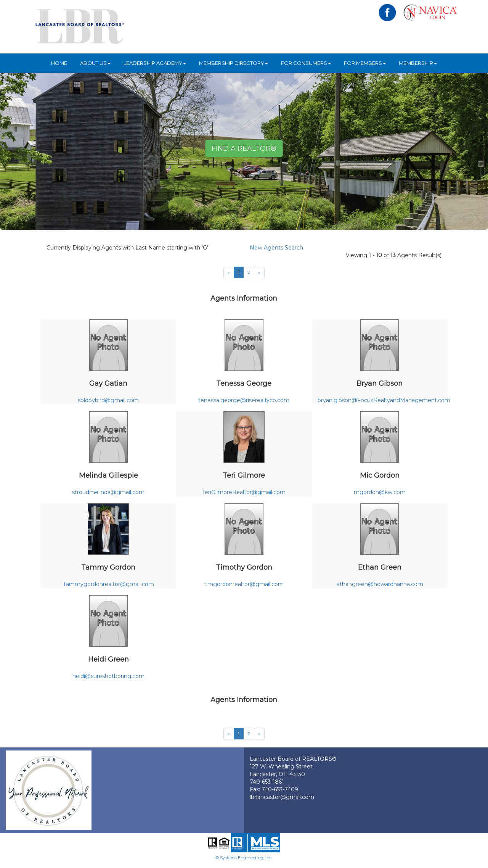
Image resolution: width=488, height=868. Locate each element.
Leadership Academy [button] (155, 63)
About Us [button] (95, 63)
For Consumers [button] (306, 63)
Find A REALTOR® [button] (244, 148)
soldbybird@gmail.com (108, 400)
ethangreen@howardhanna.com (380, 584)
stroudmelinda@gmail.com (108, 492)
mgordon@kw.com (380, 492)
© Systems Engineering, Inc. (244, 858)
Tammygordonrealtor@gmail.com (108, 584)
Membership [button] (418, 63)
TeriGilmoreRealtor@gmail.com (244, 492)
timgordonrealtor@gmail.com (244, 584)
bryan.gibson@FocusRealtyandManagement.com (384, 400)
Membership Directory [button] (234, 63)
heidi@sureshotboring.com (108, 676)
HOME (59, 63)
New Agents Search (276, 248)
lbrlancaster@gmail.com (282, 797)
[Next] (259, 272)
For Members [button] (365, 63)
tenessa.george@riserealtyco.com (244, 400)
